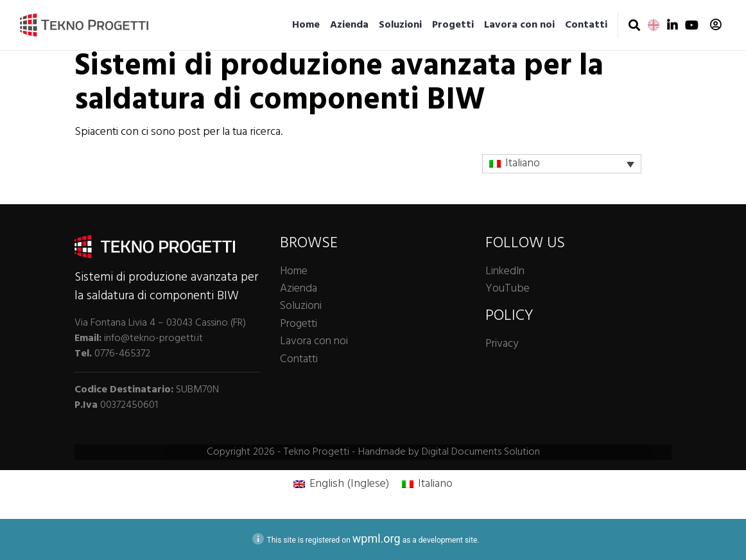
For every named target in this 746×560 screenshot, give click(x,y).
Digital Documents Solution (481, 452)
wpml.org (377, 538)
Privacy (502, 344)
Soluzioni (400, 25)
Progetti (453, 25)
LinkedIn (505, 271)
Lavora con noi (519, 25)
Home (306, 25)
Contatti (586, 25)
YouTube (507, 289)
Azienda (349, 25)
